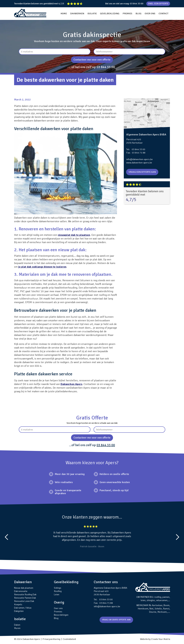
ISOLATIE (92, 14)
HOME (64, 14)
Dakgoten (19, 611)
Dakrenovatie (21, 591)
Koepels (18, 604)
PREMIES (127, 14)
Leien (57, 595)
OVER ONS (150, 14)
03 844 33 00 (137, 4)
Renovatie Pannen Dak (25, 598)
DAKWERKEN (77, 14)
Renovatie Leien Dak (24, 601)
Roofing (58, 591)
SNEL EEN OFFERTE (158, 4)
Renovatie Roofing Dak (25, 595)
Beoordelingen (61, 615)
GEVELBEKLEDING (110, 14)
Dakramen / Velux (23, 608)
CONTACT (164, 14)
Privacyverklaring (51, 639)
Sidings (58, 588)
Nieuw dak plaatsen (24, 588)
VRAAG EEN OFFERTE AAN (142, 172)
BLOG (138, 14)
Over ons (58, 608)
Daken (17, 625)
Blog (56, 618)
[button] (7, 537)
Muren (17, 628)
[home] (30, 13)
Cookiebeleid (69, 639)
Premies (58, 612)
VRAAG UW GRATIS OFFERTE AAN (116, 620)
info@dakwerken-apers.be (139, 159)
